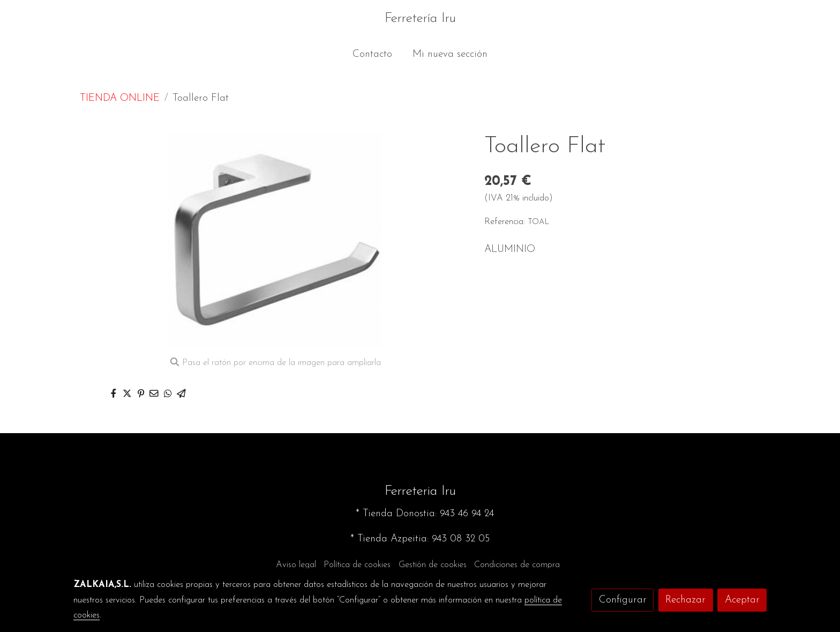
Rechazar (685, 600)
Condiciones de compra (517, 565)
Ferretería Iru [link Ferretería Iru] (420, 18)
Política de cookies (357, 565)
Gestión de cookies (433, 565)
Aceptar (742, 600)
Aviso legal (296, 565)
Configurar (623, 600)
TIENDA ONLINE (120, 98)
